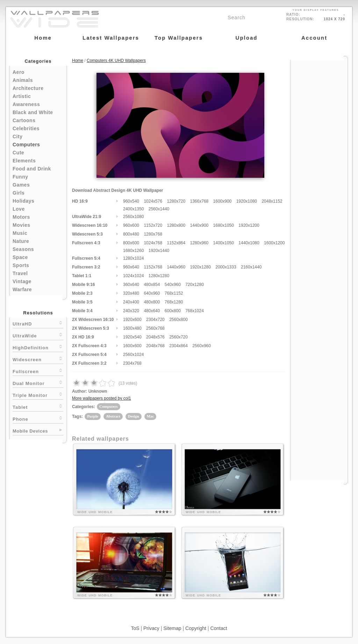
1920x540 (132, 337)
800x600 (131, 243)
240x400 (131, 302)
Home (78, 61)
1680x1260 (133, 251)
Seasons (23, 249)
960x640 (131, 267)
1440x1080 (249, 243)
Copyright (196, 628)
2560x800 (178, 320)
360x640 (131, 285)
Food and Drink (32, 169)
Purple (93, 416)
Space (20, 257)
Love (19, 209)
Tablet (38, 407)
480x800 (152, 302)
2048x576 (155, 337)
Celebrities (26, 128)
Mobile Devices (30, 431)
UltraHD (38, 323)
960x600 (131, 225)
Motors (21, 217)
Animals (23, 80)
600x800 (173, 311)
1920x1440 (159, 251)
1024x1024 (133, 276)
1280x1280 (159, 276)
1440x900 (199, 225)
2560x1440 (159, 209)
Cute (18, 153)
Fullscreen (38, 371)
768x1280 (174, 302)
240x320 (131, 311)
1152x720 (153, 225)
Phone (38, 418)
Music (20, 233)
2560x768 (155, 328)
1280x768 (153, 234)
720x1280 (195, 285)
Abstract (113, 416)
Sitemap (172, 628)
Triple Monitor (38, 395)
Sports (21, 265)
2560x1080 (133, 217)
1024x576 (153, 201)
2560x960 (202, 346)
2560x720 (178, 337)
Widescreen (38, 359)
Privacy (151, 628)
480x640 (152, 311)
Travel (20, 273)
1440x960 (176, 267)
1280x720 (176, 201)
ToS (135, 628)
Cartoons (24, 120)
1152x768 (153, 267)
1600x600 (132, 346)
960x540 (131, 201)
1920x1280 (201, 267)
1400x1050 (224, 243)
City (17, 136)
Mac (151, 416)
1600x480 (132, 328)
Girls (19, 193)
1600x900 (223, 201)
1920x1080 (247, 201)
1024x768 (153, 243)
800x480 (131, 234)
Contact (219, 628)
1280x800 (176, 225)
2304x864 (178, 346)
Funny (20, 177)
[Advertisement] (319, 165)
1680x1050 (224, 225)
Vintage (22, 281)
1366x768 (199, 201)
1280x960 (199, 243)
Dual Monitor (38, 383)
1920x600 (132, 320)
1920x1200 (249, 225)
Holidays (23, 201)
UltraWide (38, 335)
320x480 (131, 293)
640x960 (152, 293)
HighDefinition (38, 347)
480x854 (152, 285)
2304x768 (132, 363)
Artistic (22, 96)
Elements (24, 161)
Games (21, 185)
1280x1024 (133, 258)
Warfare (22, 289)
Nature (21, 241)
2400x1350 (133, 209)
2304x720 (155, 320)
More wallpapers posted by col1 (102, 398)
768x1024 (195, 311)
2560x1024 (133, 355)
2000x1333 (226, 267)
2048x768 (155, 346)
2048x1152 (272, 201)
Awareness (26, 104)
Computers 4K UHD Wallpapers (116, 61)
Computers (26, 145)
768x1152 (174, 293)
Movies (21, 225)
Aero (19, 72)
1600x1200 (274, 243)
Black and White (33, 112)
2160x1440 (251, 267)
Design (134, 416)
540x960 (173, 285)
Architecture (28, 88)
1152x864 (176, 243)
